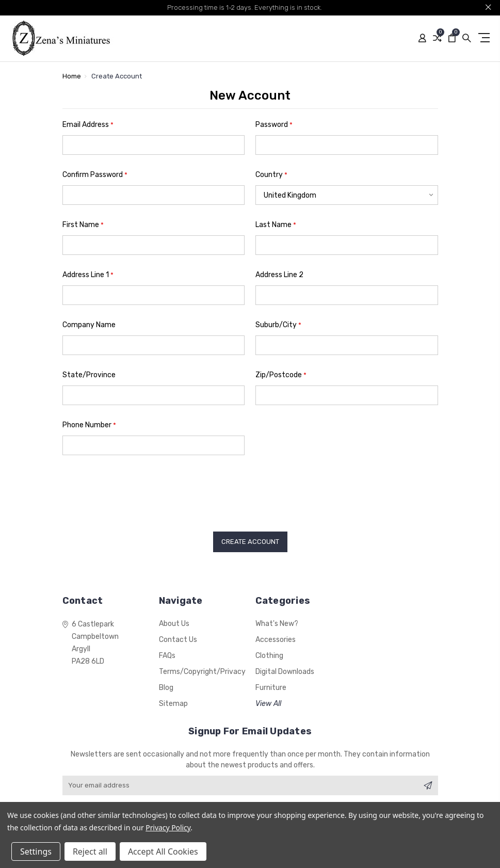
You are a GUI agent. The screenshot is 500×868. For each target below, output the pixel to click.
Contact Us (178, 640)
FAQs (167, 656)
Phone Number (89, 425)
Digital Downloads (285, 672)
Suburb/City (278, 325)
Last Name (276, 225)
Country (271, 175)
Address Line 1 (88, 275)
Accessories (276, 640)
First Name (83, 225)
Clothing (269, 656)
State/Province (89, 375)
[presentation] (141, 490)
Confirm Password (95, 175)
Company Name (89, 325)
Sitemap (173, 704)
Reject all (90, 851)
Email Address (88, 125)
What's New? (277, 624)
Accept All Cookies (163, 851)
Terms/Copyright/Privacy (202, 672)
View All (268, 704)
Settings (36, 851)
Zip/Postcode (281, 375)
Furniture (271, 688)
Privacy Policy (168, 827)
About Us (174, 624)
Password (274, 125)
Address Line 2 (279, 275)
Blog (166, 688)
